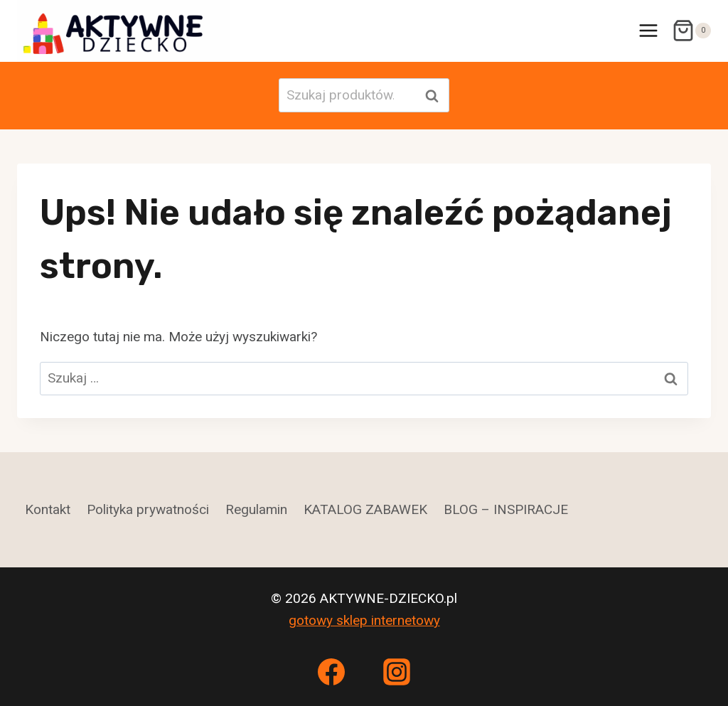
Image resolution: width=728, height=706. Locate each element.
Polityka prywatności (148, 509)
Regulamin (256, 509)
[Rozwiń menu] (648, 31)
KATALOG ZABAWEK (365, 509)
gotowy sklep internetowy (364, 620)
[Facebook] (331, 672)
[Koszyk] (691, 31)
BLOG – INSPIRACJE (506, 509)
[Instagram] (397, 672)
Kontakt (48, 509)
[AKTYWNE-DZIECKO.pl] (124, 31)
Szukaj (436, 96)
